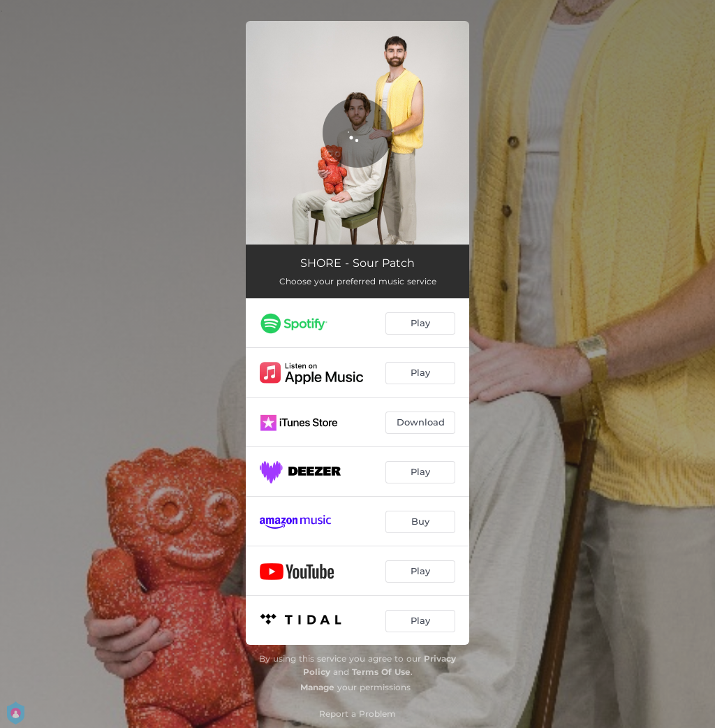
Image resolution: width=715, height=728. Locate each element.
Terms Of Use (381, 672)
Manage (317, 687)
